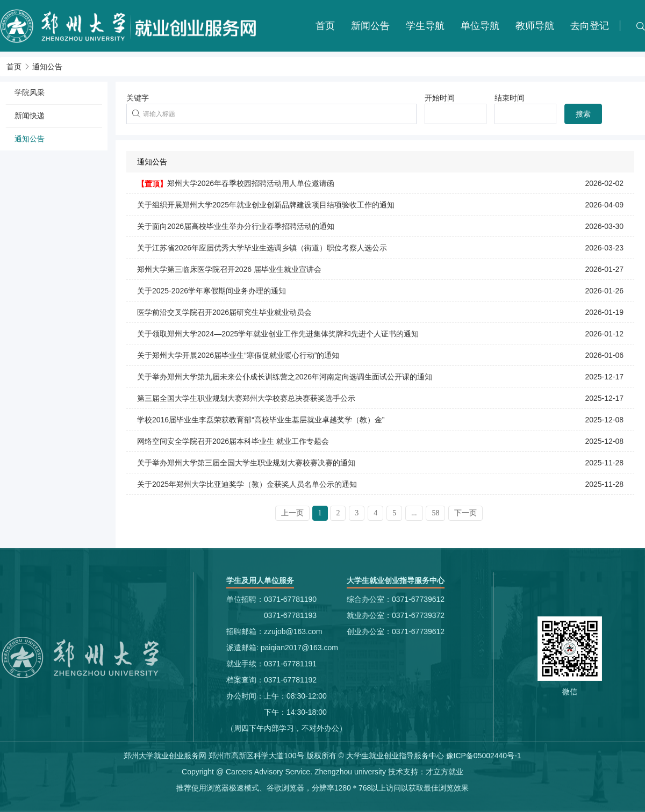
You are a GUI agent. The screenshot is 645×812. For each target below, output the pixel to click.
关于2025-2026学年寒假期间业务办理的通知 (212, 291)
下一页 (465, 513)
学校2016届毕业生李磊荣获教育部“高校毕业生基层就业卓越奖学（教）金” (261, 420)
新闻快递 (30, 116)
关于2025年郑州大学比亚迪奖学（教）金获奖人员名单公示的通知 (247, 484)
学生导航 (425, 26)
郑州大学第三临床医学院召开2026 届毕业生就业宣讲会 (229, 269)
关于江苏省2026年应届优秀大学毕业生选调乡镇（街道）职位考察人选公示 (262, 248)
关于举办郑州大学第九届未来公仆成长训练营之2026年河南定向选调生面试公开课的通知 (285, 377)
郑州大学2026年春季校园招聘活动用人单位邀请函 (251, 183)
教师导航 (535, 26)
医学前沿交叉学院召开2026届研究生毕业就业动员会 (224, 312)
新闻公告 (370, 26)
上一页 (292, 513)
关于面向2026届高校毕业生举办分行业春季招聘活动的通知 (236, 226)
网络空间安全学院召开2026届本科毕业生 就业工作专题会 (233, 441)
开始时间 (440, 98)
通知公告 (47, 67)
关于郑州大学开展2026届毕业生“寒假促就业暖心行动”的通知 (238, 355)
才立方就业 (445, 772)
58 (435, 513)
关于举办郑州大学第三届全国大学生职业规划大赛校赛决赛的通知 (246, 463)
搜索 (583, 114)
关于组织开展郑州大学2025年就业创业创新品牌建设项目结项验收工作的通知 (266, 205)
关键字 (138, 98)
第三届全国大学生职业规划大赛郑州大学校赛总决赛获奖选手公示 (246, 398)
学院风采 (30, 92)
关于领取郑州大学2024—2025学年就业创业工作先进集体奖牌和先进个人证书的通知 (278, 334)
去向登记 (590, 26)
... (414, 513)
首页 (325, 26)
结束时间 (510, 98)
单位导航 (480, 26)
